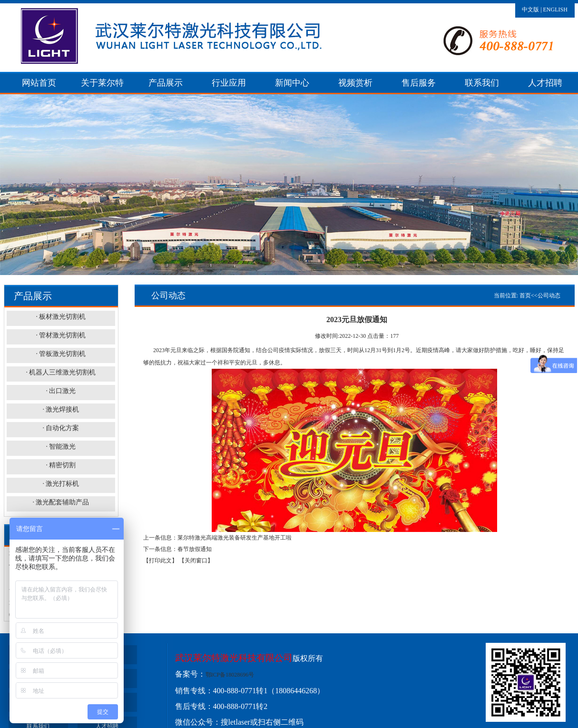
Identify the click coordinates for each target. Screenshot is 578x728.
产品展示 (166, 83)
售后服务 (419, 83)
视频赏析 (355, 83)
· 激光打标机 (61, 484)
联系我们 (482, 83)
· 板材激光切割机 (61, 317)
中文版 (530, 10)
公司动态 (549, 295)
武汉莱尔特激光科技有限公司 (234, 658)
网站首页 (39, 83)
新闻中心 (292, 83)
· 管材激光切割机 (61, 335)
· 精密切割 (61, 465)
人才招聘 (545, 83)
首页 (525, 295)
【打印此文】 (160, 561)
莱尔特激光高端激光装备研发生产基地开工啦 (235, 538)
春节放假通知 (195, 549)
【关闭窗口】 (196, 561)
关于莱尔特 (102, 83)
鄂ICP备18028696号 (230, 675)
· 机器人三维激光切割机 (61, 372)
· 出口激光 (61, 391)
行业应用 (229, 83)
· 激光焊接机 (61, 409)
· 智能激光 (61, 447)
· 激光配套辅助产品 (61, 502)
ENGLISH (555, 10)
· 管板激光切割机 (61, 354)
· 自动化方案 (61, 428)
